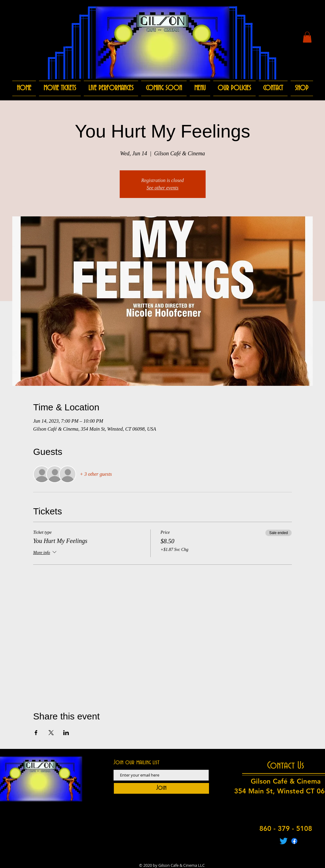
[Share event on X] (51, 733)
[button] (307, 37)
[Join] (161, 788)
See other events (163, 188)
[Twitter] (284, 841)
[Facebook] (294, 841)
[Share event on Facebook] (36, 733)
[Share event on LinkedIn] (66, 733)
